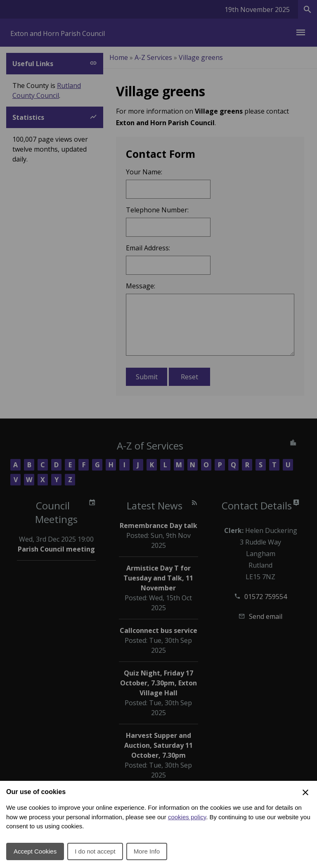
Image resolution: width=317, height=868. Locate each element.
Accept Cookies (35, 851)
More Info (147, 851)
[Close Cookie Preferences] (305, 792)
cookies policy (187, 817)
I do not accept (95, 851)
